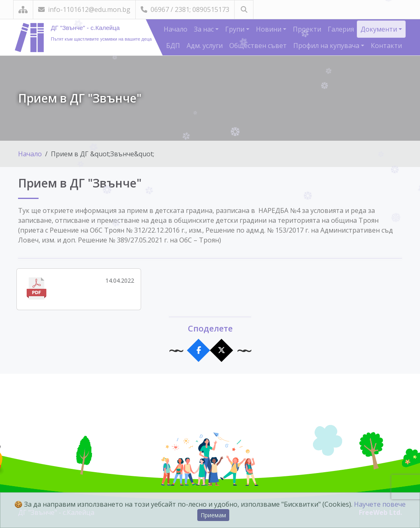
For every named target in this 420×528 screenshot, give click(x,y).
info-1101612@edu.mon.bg (84, 9)
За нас (205, 29)
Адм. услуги (205, 46)
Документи (380, 29)
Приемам (213, 515)
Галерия (341, 29)
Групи (236, 29)
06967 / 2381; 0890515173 (185, 9)
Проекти (307, 29)
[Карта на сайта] (23, 10)
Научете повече (380, 504)
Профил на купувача (327, 46)
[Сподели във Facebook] (199, 351)
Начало (176, 29)
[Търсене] (244, 10)
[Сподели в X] (222, 351)
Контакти (386, 46)
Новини (269, 29)
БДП (173, 46)
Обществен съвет (258, 46)
